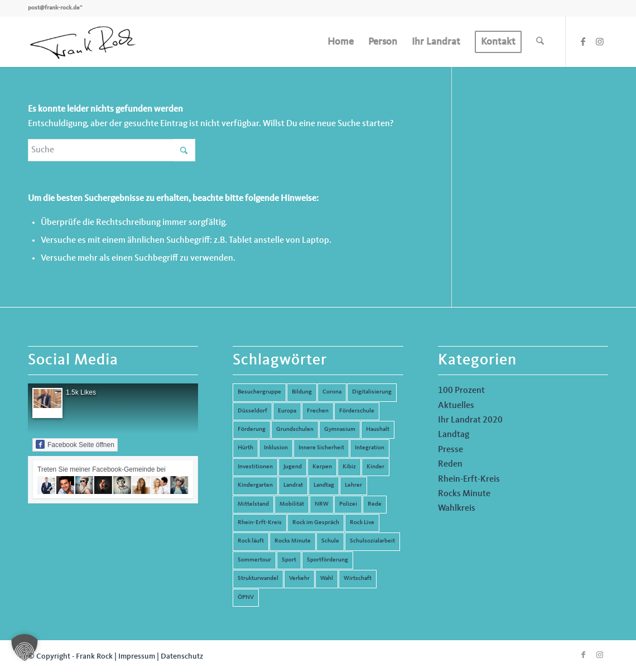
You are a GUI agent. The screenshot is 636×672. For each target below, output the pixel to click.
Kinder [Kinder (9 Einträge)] (375, 467)
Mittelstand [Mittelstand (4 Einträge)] (253, 504)
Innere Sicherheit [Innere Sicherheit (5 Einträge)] (321, 448)
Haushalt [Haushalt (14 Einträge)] (378, 429)
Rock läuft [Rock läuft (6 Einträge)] (251, 541)
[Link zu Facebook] (583, 41)
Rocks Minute (464, 494)
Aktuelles (456, 406)
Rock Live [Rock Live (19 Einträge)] (362, 523)
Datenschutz (182, 656)
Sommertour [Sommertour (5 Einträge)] (254, 560)
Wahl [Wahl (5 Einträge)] (327, 579)
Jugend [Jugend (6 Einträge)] (293, 467)
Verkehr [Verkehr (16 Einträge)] (299, 579)
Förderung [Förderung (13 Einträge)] (252, 429)
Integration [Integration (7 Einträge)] (370, 448)
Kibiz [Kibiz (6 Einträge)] (349, 467)
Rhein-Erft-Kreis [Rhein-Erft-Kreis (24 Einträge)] (260, 523)
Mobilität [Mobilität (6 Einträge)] (292, 504)
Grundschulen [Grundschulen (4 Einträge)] (295, 429)
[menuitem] (341, 42)
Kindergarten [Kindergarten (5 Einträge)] (255, 485)
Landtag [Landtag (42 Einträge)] (324, 485)
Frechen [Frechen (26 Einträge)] (318, 411)
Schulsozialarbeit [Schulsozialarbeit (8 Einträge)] (372, 541)
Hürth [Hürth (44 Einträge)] (245, 448)
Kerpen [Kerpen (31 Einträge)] (322, 467)
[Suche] (540, 42)
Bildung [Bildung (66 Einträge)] (302, 392)
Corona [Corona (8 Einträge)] (332, 392)
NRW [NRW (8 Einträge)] (322, 504)
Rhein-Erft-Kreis (469, 479)
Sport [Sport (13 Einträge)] (289, 560)
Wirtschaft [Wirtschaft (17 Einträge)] (358, 579)
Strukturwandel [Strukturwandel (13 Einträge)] (258, 579)
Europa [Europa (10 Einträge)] (287, 411)
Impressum (137, 656)
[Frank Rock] (83, 42)
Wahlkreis (457, 508)
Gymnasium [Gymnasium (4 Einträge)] (340, 429)
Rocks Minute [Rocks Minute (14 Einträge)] (293, 541)
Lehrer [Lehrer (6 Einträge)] (353, 485)
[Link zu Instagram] (600, 41)
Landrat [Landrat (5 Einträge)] (293, 485)
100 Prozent (461, 391)
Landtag (454, 435)
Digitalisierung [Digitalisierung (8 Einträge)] (372, 392)
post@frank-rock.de (54, 8)
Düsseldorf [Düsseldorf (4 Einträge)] (252, 411)
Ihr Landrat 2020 (470, 420)
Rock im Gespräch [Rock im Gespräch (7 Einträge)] (316, 523)
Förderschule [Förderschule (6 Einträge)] (357, 411)
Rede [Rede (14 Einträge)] (375, 504)
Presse (450, 450)
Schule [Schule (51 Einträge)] (330, 541)
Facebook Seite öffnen (75, 444)
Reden (450, 464)
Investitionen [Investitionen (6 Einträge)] (255, 467)
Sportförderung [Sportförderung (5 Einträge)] (327, 560)
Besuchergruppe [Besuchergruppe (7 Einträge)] (259, 392)
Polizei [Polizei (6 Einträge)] (348, 504)
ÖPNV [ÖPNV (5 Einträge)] (246, 597)
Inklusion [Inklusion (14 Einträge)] (276, 448)
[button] (25, 647)
